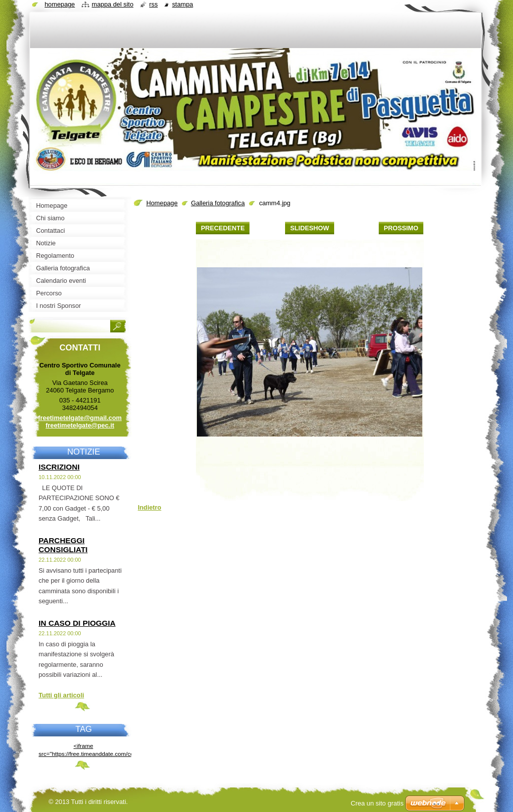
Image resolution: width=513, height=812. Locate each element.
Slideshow (310, 228)
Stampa (182, 4)
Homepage (162, 203)
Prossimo (401, 228)
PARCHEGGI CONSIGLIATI (63, 545)
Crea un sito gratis (377, 803)
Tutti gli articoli (61, 695)
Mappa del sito (112, 4)
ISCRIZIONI (59, 467)
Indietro (150, 507)
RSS (154, 4)
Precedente (223, 228)
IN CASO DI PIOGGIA (77, 623)
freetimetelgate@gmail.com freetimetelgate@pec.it (80, 422)
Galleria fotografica (218, 203)
